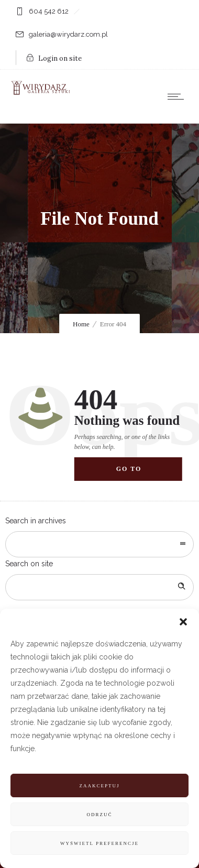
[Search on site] (99, 587)
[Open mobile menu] (178, 96)
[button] (183, 622)
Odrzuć (99, 815)
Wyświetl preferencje (99, 843)
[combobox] (99, 544)
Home (81, 324)
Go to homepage (139, 473)
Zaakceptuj (99, 786)
